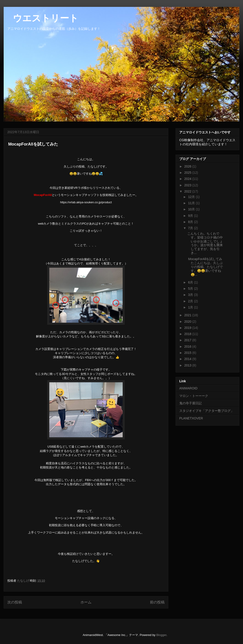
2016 (188, 347)
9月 (191, 216)
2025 (188, 173)
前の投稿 (157, 602)
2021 (188, 315)
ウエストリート (41, 18)
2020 (188, 322)
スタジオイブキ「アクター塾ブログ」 (207, 411)
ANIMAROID (188, 388)
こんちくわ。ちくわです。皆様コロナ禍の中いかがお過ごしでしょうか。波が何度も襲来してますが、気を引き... (205, 243)
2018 (188, 334)
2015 (188, 353)
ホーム (86, 602)
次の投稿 (15, 602)
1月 (191, 307)
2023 (188, 185)
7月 (191, 228)
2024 (188, 179)
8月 (191, 222)
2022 (188, 191)
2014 (188, 359)
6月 (191, 282)
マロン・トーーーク (194, 396)
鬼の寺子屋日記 (191, 403)
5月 (191, 289)
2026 (188, 166)
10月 (192, 209)
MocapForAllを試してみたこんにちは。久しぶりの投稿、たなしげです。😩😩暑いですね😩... (205, 267)
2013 (188, 365)
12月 (192, 197)
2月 (191, 301)
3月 (191, 295)
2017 (188, 340)
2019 (188, 328)
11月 (192, 203)
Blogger (161, 635)
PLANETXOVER (191, 418)
